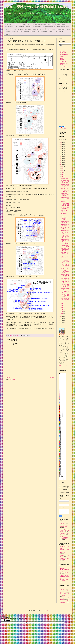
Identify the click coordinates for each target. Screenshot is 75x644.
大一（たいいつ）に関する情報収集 (65, 261)
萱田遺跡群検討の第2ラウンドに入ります (65, 241)
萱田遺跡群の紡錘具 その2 (65, 222)
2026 (61, 142)
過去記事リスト (26, 24)
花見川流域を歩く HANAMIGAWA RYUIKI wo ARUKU (37, 7)
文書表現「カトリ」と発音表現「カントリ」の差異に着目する (65, 204)
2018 (61, 158)
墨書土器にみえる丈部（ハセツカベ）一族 (65, 276)
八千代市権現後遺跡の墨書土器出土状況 (65, 296)
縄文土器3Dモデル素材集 (39, 29)
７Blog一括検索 (8, 34)
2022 (61, 150)
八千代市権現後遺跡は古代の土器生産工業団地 (65, 286)
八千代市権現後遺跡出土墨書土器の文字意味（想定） (65, 281)
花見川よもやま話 (37, 27)
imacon (37, 610)
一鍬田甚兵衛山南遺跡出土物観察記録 (55, 29)
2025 (61, 144)
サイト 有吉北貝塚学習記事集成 (44, 32)
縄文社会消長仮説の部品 (29, 32)
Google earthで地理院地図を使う (65, 208)
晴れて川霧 (62, 553)
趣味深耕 (62, 58)
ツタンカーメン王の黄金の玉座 (64, 602)
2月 (62, 312)
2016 (61, 162)
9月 (62, 172)
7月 (62, 176)
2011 (61, 322)
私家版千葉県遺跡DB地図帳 (63, 27)
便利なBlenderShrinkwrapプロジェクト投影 (64, 537)
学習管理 (7, 29)
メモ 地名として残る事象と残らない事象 (65, 249)
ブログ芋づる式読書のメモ (25, 27)
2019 (61, 156)
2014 (61, 316)
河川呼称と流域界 (64, 55)
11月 (62, 168)
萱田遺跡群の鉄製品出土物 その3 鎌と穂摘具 (65, 181)
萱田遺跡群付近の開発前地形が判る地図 (65, 218)
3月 (62, 310)
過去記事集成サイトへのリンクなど (13, 24)
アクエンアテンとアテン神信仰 (64, 594)
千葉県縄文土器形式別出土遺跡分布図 (13, 32)
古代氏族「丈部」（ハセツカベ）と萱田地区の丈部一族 (65, 271)
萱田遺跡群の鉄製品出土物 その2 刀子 (65, 186)
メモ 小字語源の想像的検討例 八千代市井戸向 (65, 245)
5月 (62, 306)
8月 (62, 174)
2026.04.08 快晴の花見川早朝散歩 (64, 559)
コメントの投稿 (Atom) (13, 380)
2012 (61, 320)
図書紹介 (62, 60)
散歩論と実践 (63, 53)
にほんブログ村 (62, 129)
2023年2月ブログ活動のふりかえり (64, 526)
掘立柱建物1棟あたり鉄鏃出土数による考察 (65, 190)
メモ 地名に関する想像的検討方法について (65, 254)
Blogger (47, 610)
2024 (61, 146)
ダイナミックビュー (63, 80)
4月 (62, 308)
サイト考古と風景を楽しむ (49, 27)
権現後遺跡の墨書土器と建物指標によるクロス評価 (65, 291)
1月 (62, 314)
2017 (61, 160)
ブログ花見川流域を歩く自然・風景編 (56, 24)
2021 (61, 152)
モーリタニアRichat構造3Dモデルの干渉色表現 (64, 577)
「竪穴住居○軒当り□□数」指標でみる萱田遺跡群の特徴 (65, 236)
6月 (62, 304)
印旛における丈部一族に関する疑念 (65, 266)
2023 (61, 148)
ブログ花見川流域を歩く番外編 (39, 24)
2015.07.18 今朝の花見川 (65, 228)
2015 (61, 165)
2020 (61, 154)
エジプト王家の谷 (64, 573)
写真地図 (62, 56)
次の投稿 (8, 377)
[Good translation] (3, 620)
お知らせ (62, 523)
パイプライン (63, 61)
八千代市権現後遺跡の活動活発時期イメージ (65, 300)
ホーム (30, 377)
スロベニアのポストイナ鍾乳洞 (64, 580)
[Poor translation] (8, 620)
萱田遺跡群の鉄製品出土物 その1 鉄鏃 (65, 199)
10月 (62, 170)
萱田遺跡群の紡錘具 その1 (65, 225)
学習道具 (68, 29)
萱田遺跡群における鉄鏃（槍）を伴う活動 (65, 194)
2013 (61, 318)
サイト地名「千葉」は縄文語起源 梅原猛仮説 (21, 29)
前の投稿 (52, 377)
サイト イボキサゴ (59, 32)
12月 (62, 166)
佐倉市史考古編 (65, 178)
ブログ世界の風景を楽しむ (11, 27)
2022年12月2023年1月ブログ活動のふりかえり (64, 530)
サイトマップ (63, 51)
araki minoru (63, 335)
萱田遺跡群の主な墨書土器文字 (65, 231)
